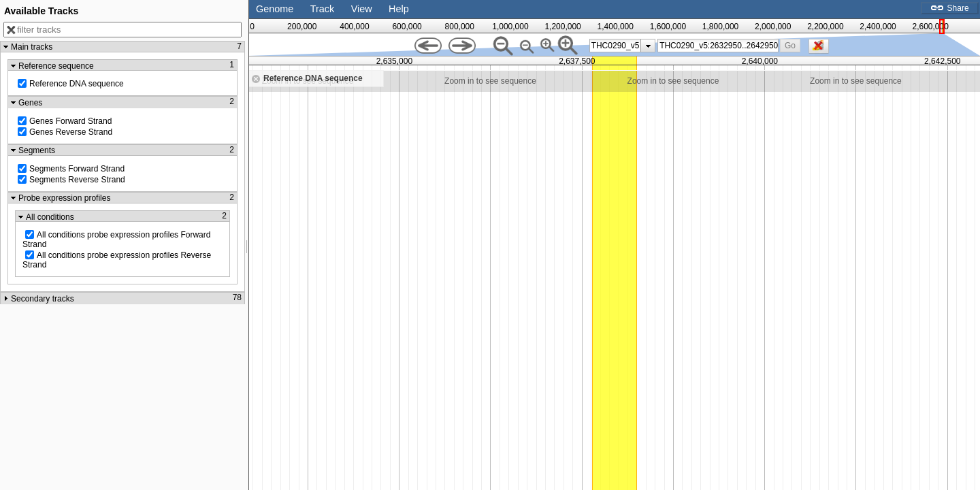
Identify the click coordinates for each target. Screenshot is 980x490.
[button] (790, 45)
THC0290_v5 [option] (616, 46)
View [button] (362, 9)
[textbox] (719, 46)
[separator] (247, 245)
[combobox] (718, 46)
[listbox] (623, 46)
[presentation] (648, 46)
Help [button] (399, 9)
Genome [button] (275, 9)
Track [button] (322, 9)
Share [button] (949, 8)
